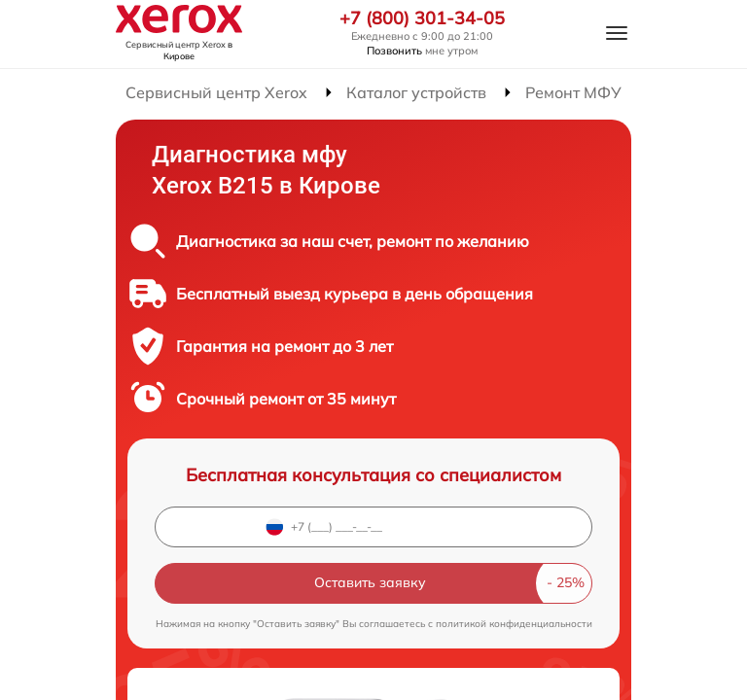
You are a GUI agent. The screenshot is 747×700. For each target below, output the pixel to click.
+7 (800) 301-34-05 (422, 18)
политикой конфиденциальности (514, 624)
